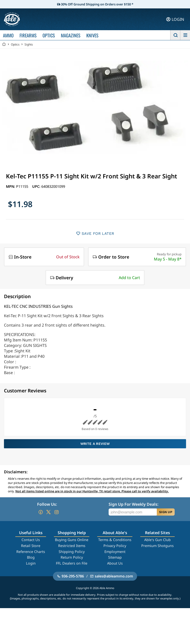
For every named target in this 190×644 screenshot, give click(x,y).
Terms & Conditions (115, 540)
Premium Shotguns (157, 546)
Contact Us (31, 540)
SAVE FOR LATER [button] (95, 233)
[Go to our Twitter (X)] (48, 512)
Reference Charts (31, 552)
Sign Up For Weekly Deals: (133, 504)
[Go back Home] (4, 44)
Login (31, 563)
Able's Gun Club (157, 540)
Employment (115, 552)
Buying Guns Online (72, 540)
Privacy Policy (115, 546)
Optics (15, 44)
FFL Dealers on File (72, 563)
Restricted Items (72, 546)
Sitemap (115, 557)
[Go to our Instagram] (56, 512)
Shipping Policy (72, 552)
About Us (115, 563)
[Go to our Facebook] (41, 512)
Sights (29, 44)
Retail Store (31, 546)
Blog (31, 557)
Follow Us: (47, 504)
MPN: (11, 186)
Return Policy (72, 557)
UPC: (37, 186)
